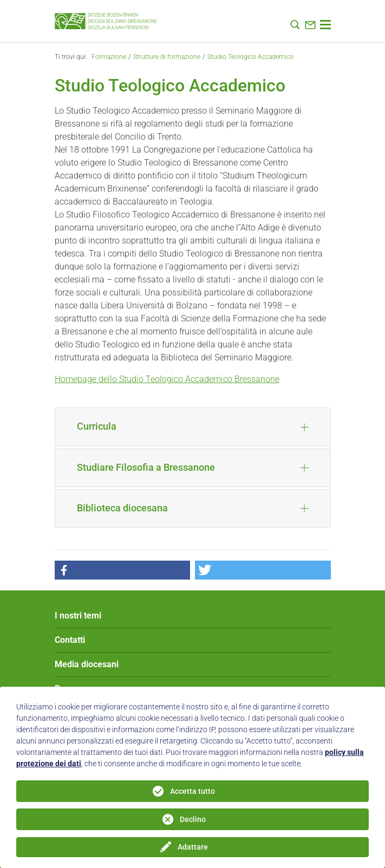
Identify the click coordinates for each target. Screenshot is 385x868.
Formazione (109, 57)
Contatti (70, 640)
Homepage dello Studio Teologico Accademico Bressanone (167, 379)
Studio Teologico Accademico (250, 57)
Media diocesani (87, 664)
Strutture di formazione (167, 57)
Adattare (193, 847)
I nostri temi (78, 616)
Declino (193, 819)
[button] (122, 570)
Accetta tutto (192, 791)
